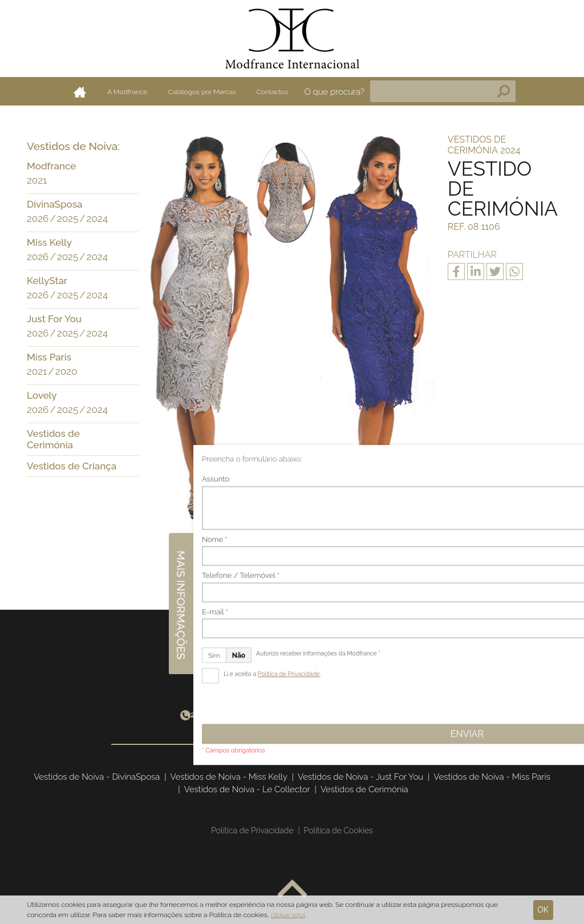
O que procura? (334, 92)
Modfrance (51, 166)
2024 (97, 218)
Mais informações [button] (571, 454)
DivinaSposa (54, 204)
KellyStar (47, 281)
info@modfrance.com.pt (362, 715)
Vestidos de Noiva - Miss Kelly (229, 777)
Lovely (42, 395)
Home (80, 92)
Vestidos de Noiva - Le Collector (247, 789)
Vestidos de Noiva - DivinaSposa (97, 777)
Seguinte (352, 551)
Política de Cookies (338, 830)
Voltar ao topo (292, 889)
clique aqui (288, 915)
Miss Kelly (49, 242)
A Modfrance (127, 92)
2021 (37, 180)
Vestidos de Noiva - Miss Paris (492, 777)
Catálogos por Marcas (202, 92)
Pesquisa (504, 91)
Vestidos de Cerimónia (53, 439)
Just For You (54, 319)
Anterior (229, 551)
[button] (127, 167)
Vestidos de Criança (72, 466)
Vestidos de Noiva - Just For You (360, 777)
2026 (38, 218)
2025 (68, 218)
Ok (543, 910)
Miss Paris (49, 357)
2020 (66, 371)
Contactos (273, 92)
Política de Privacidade (252, 830)
